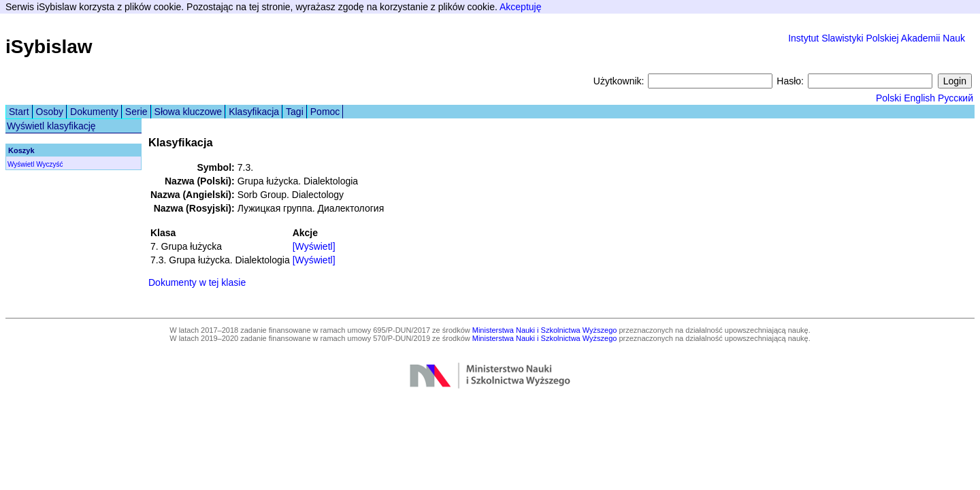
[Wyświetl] (314, 246)
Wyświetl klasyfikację (51, 126)
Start (19, 112)
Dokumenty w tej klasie (197, 282)
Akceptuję (520, 7)
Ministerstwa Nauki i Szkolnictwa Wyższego (545, 330)
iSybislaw (49, 47)
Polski (888, 98)
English (919, 98)
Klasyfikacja (254, 112)
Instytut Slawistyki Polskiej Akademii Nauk (877, 38)
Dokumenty (94, 112)
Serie (136, 112)
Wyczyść (49, 164)
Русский (955, 98)
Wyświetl (21, 164)
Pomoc (325, 112)
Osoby (50, 112)
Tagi (295, 112)
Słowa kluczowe (189, 112)
